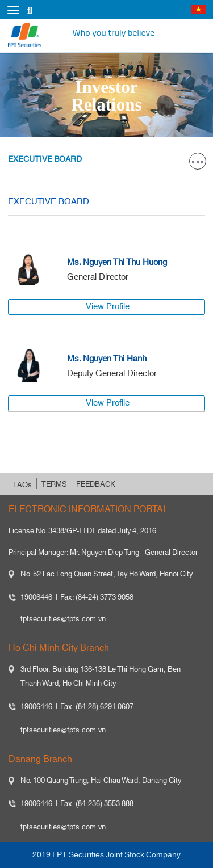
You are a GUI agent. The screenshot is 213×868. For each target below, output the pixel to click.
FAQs (22, 485)
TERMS (54, 484)
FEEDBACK (96, 484)
